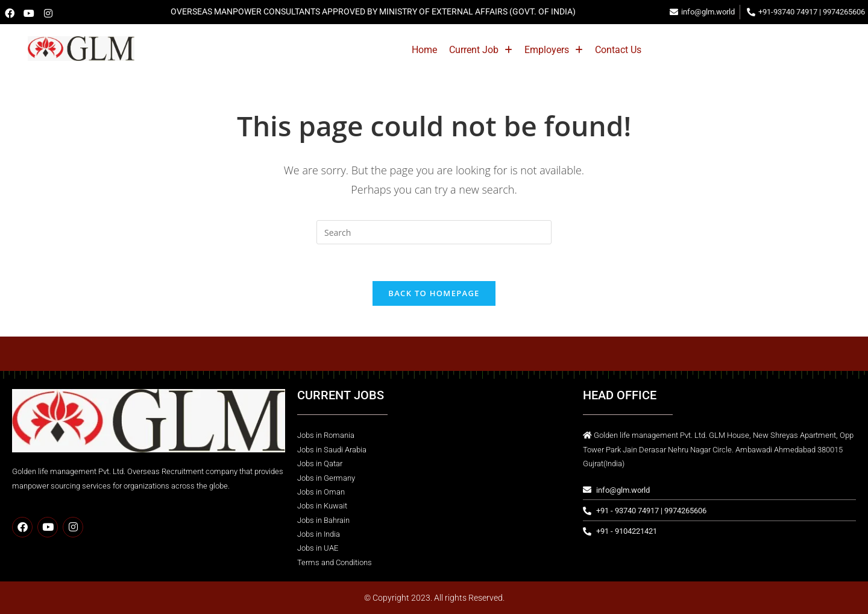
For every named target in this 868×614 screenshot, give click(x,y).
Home (483, 50)
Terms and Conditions (335, 562)
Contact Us (677, 50)
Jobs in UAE (318, 548)
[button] (539, 50)
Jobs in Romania (326, 435)
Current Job (539, 50)
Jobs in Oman (321, 492)
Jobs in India (319, 534)
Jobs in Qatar (320, 464)
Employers (612, 50)
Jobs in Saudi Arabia (332, 450)
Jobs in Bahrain (323, 520)
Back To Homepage (434, 293)
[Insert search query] (434, 232)
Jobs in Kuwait (322, 506)
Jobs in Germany (326, 478)
